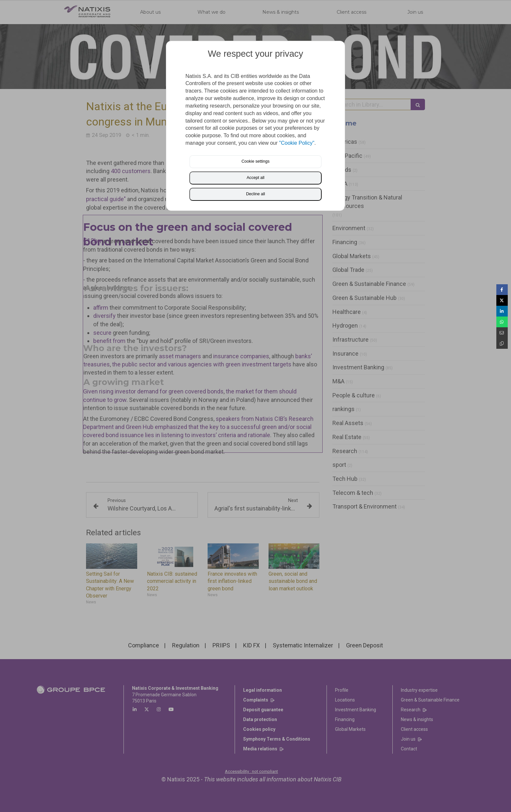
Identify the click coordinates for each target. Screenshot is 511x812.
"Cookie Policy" (297, 143)
